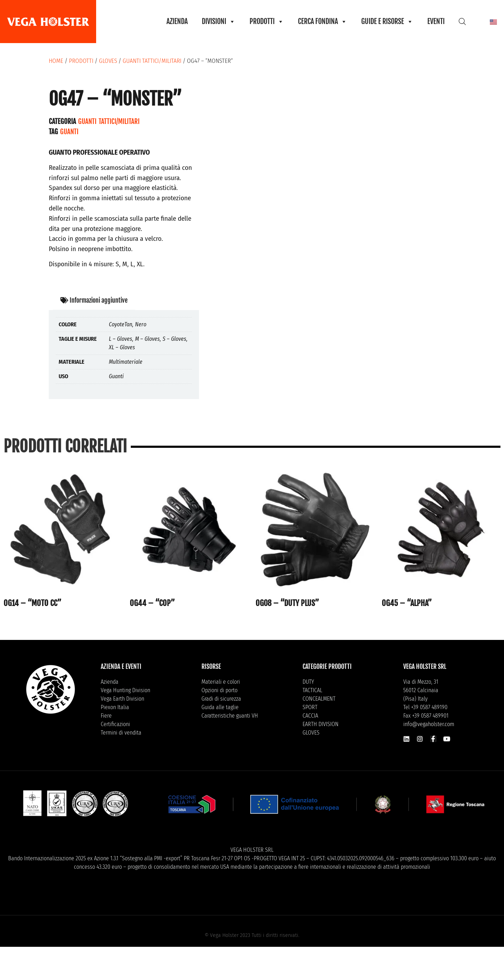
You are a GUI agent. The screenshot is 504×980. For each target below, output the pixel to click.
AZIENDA (177, 21)
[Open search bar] (462, 21)
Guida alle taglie (220, 707)
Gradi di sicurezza (221, 699)
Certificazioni (115, 724)
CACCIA (310, 716)
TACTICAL (312, 690)
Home (56, 61)
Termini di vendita (121, 733)
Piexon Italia (115, 707)
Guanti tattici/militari (152, 61)
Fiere (106, 716)
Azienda (110, 682)
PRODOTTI (267, 22)
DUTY (308, 682)
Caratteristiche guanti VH (230, 716)
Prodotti (81, 61)
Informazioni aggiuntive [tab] (94, 300)
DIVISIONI (219, 22)
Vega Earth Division (122, 699)
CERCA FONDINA (323, 22)
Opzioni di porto (219, 690)
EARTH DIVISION (321, 724)
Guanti (69, 132)
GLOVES (108, 61)
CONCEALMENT (319, 699)
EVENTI (436, 21)
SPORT (310, 707)
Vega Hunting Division (125, 690)
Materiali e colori (221, 682)
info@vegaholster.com (429, 724)
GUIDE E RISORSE (387, 22)
